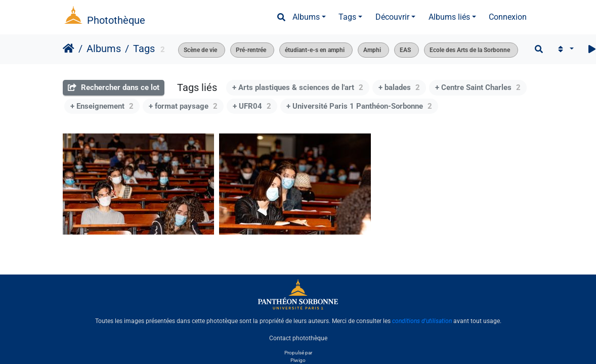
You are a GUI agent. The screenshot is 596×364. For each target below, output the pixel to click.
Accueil (69, 49)
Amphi (372, 50)
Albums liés (449, 17)
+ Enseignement (102, 106)
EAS (405, 50)
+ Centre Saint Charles (478, 87)
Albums (306, 17)
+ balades (399, 87)
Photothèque (116, 20)
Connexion (508, 17)
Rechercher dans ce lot (114, 87)
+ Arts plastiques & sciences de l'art (298, 87)
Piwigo (298, 360)
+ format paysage (183, 106)
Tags (347, 17)
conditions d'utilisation (422, 321)
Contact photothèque (298, 338)
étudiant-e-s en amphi (315, 50)
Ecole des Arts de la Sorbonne (470, 50)
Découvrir (392, 17)
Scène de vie (200, 50)
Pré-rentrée (251, 50)
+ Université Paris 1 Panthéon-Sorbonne (359, 106)
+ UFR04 (252, 106)
